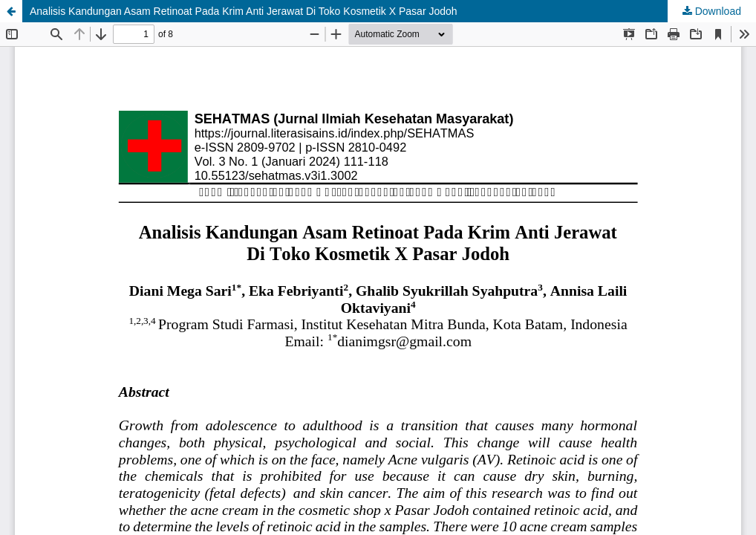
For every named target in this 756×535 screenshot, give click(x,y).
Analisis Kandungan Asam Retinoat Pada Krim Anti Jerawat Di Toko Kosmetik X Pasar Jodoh (244, 11)
